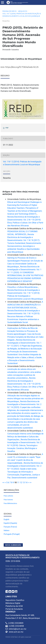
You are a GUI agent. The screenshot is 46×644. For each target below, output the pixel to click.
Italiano (7, 530)
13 (24, 483)
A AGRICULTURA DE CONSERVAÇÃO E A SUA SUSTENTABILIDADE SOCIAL (25, 305)
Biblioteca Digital (13, 603)
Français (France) (10, 527)
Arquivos (23, 11)
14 (26, 483)
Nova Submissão (13, 545)
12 (21, 483)
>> (30, 483)
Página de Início (10, 11)
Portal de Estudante (14, 609)
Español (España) (10, 523)
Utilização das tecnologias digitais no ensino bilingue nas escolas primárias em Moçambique (25, 399)
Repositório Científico (15, 600)
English (6, 519)
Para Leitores (8, 496)
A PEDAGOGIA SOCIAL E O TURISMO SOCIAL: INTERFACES (25, 231)
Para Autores (8, 500)
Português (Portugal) (12, 534)
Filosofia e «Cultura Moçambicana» (23, 287)
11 (18, 483)
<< (3, 483)
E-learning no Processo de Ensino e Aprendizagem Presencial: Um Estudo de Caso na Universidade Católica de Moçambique (25, 261)
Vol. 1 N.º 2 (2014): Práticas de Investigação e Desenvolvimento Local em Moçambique (22, 15)
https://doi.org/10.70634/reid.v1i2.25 (22, 67)
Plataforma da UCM (14, 606)
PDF (7, 128)
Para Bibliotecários (10, 503)
